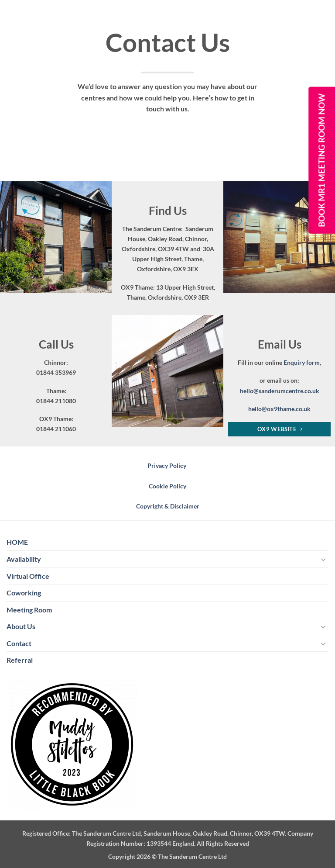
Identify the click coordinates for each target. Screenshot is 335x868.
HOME (17, 542)
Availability (24, 559)
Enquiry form (302, 362)
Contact (19, 643)
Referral (20, 660)
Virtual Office (28, 576)
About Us (21, 626)
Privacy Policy (167, 465)
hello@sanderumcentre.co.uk (280, 391)
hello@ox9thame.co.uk (279, 409)
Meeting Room (29, 610)
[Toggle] (323, 559)
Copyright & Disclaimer (168, 506)
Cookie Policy (167, 486)
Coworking (24, 593)
